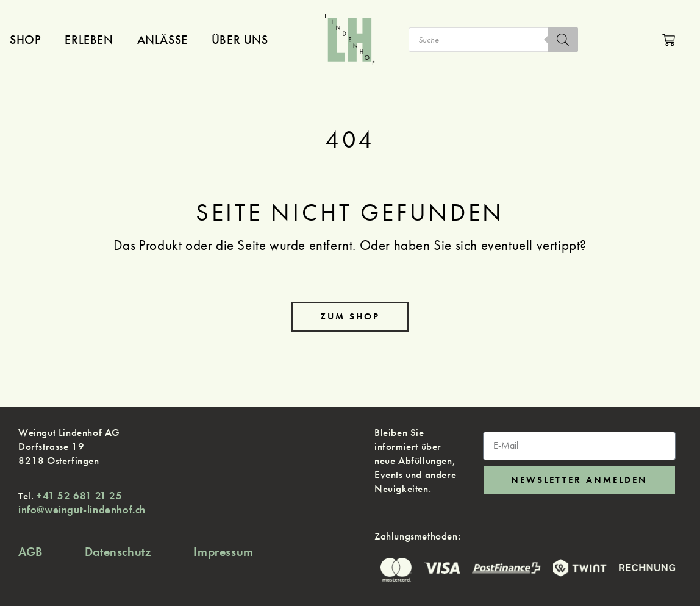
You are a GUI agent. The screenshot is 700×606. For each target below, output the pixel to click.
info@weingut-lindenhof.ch (82, 510)
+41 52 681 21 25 (80, 496)
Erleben (89, 40)
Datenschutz (118, 552)
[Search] (563, 40)
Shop (25, 40)
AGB (30, 552)
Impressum (223, 552)
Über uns (240, 40)
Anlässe (162, 40)
